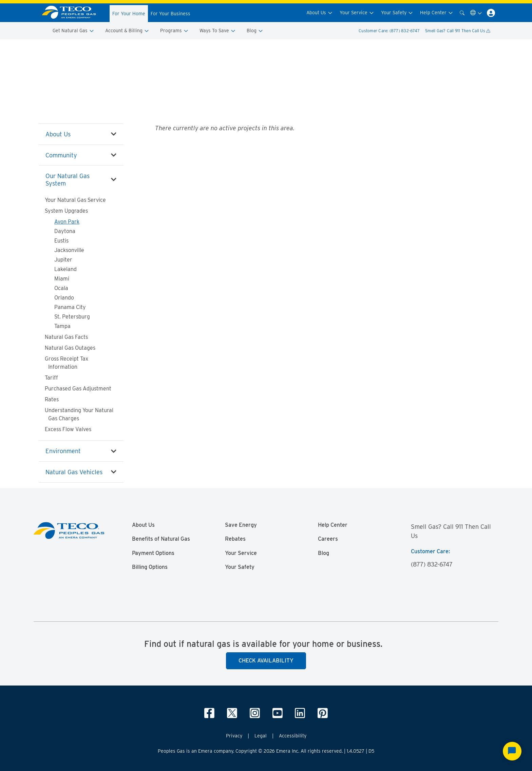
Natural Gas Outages (70, 348)
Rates (52, 399)
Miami (62, 279)
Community (61, 155)
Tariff (51, 378)
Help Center (437, 13)
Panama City (70, 307)
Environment (63, 451)
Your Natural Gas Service (75, 200)
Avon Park (67, 222)
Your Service (357, 13)
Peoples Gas (50, 48)
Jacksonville (69, 250)
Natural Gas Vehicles (74, 472)
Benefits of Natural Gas (161, 539)
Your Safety (397, 13)
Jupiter (63, 260)
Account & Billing (127, 31)
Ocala (61, 288)
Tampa (62, 326)
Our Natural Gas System (108, 48)
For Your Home (129, 14)
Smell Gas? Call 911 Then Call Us (458, 31)
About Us (320, 13)
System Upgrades (150, 48)
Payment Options (153, 553)
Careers (328, 539)
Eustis (61, 241)
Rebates (235, 539)
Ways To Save (218, 31)
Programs (174, 31)
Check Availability (266, 661)
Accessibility (293, 736)
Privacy (234, 736)
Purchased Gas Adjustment (78, 389)
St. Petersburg (72, 317)
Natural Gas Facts (66, 337)
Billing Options (150, 567)
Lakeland (65, 269)
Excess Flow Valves (68, 429)
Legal (261, 736)
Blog (255, 31)
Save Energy (241, 525)
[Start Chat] (512, 751)
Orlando (64, 298)
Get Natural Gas (73, 31)
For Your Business (170, 14)
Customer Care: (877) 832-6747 (389, 31)
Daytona (65, 231)
